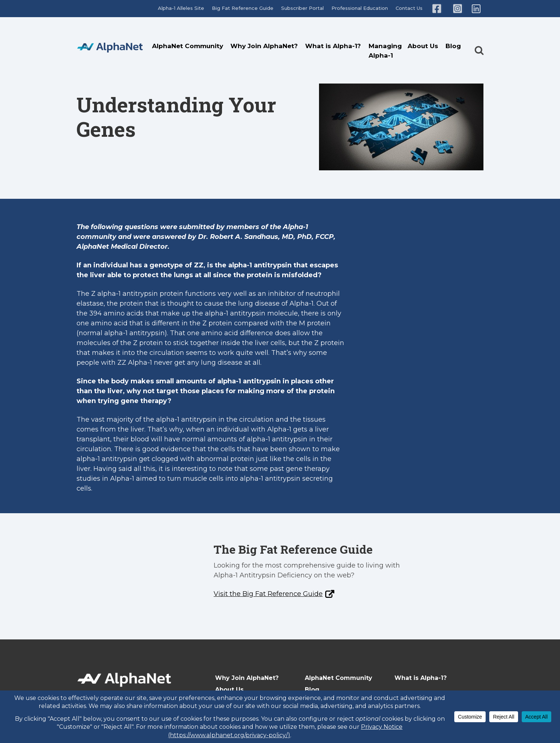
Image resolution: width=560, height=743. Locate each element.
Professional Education (360, 8)
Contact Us (409, 8)
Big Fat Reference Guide (243, 8)
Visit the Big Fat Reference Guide (268, 594)
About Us (423, 46)
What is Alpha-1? (333, 46)
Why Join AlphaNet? (264, 46)
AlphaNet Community (188, 46)
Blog (453, 46)
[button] (479, 44)
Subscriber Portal (302, 8)
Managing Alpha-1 (385, 51)
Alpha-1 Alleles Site (181, 8)
